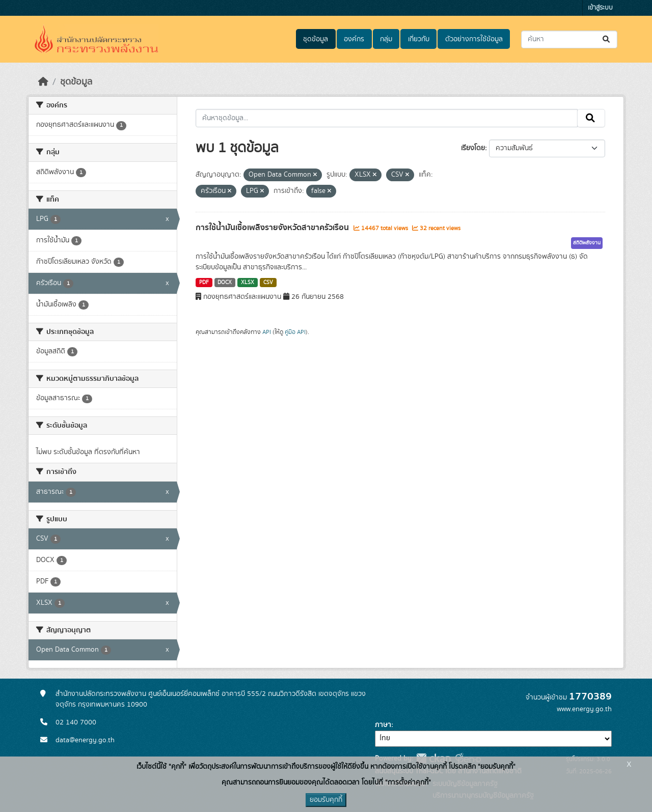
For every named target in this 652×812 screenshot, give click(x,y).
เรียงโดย (473, 148)
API (267, 332)
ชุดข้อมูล (316, 39)
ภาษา (383, 725)
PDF (204, 283)
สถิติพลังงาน (587, 243)
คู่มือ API (295, 332)
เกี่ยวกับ (419, 39)
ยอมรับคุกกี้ (326, 800)
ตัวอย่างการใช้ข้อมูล (474, 39)
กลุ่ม (386, 39)
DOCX (225, 283)
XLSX (248, 283)
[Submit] (607, 39)
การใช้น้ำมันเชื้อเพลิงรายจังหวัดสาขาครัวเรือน (273, 228)
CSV (268, 283)
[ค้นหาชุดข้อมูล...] (569, 39)
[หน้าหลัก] (43, 82)
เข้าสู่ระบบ (600, 8)
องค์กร (354, 39)
